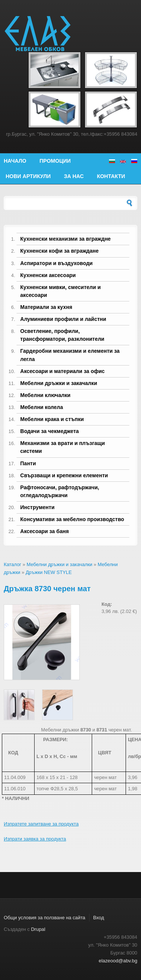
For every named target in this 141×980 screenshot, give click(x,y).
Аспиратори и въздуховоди (57, 263)
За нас (74, 176)
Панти (28, 463)
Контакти (111, 176)
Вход (99, 918)
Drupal (38, 929)
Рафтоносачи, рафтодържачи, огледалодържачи (60, 491)
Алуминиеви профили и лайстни (63, 319)
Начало (15, 161)
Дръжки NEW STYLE (49, 572)
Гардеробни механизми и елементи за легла (70, 355)
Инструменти (37, 507)
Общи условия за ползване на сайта (45, 918)
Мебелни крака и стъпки (52, 419)
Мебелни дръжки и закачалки (59, 383)
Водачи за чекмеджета (50, 431)
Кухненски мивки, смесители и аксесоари (61, 291)
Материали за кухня (46, 307)
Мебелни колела (42, 407)
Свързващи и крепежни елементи (64, 475)
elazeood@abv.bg (118, 961)
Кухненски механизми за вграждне (66, 239)
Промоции (55, 161)
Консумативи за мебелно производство (72, 519)
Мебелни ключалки (45, 395)
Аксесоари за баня (45, 531)
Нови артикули (28, 176)
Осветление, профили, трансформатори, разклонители (62, 335)
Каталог (13, 564)
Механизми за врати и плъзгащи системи (63, 447)
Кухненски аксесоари (48, 275)
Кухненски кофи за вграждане (59, 251)
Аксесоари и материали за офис (63, 371)
